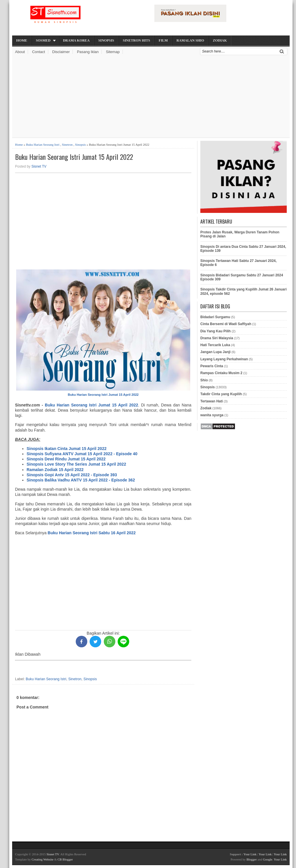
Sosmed (43, 40)
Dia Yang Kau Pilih (215, 331)
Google (267, 859)
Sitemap (113, 52)
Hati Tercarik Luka (215, 345)
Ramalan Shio (190, 40)
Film (163, 40)
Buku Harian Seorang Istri (43, 145)
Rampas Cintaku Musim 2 (221, 373)
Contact (39, 52)
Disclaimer (61, 52)
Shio (204, 380)
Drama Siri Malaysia (217, 338)
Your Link (250, 854)
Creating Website (42, 859)
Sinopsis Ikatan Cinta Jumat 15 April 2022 (66, 449)
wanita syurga (212, 415)
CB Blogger (65, 859)
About (20, 52)
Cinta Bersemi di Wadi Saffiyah (226, 324)
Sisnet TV (39, 166)
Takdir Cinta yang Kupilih (221, 394)
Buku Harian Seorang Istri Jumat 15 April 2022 (74, 157)
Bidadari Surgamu (215, 317)
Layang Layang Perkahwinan (224, 359)
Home (22, 40)
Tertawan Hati (212, 401)
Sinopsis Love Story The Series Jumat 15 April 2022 (76, 464)
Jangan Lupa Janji (215, 352)
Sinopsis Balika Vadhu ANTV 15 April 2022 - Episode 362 (81, 480)
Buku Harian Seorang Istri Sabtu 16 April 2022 (92, 533)
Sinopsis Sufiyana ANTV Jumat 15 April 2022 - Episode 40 (82, 454)
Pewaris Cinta (212, 366)
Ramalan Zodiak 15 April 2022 (55, 470)
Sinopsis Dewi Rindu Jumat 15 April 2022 (66, 459)
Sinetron (67, 145)
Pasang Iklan (88, 52)
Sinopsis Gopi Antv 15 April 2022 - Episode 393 (72, 475)
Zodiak (220, 40)
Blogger (252, 859)
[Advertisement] (151, 97)
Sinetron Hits (136, 40)
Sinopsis (106, 40)
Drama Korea (76, 40)
